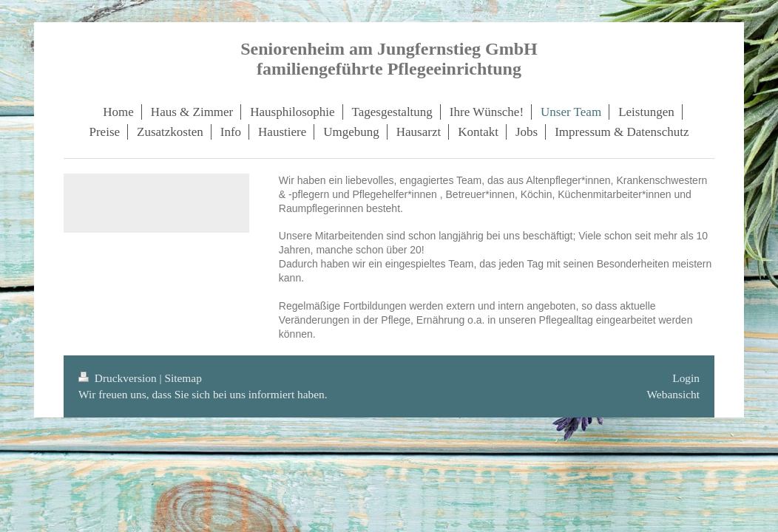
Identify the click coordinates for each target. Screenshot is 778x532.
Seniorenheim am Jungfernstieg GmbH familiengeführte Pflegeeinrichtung (389, 59)
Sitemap (183, 378)
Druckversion (119, 378)
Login (686, 378)
